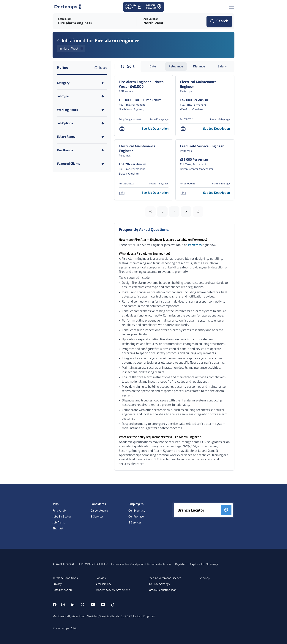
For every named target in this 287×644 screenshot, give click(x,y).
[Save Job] (122, 129)
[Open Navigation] (231, 7)
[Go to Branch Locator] (154, 7)
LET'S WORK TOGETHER (93, 564)
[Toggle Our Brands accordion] (82, 150)
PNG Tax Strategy (159, 584)
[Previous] (162, 212)
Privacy (57, 584)
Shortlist (58, 529)
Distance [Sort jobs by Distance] (199, 66)
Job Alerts (59, 523)
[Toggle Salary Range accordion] (82, 137)
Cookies (101, 578)
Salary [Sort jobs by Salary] (222, 66)
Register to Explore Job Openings (197, 564)
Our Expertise (137, 511)
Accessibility (103, 584)
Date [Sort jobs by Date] (153, 66)
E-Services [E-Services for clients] (135, 523)
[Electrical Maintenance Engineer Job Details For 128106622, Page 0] (144, 149)
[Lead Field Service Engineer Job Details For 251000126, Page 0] (202, 146)
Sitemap (204, 578)
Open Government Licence (164, 578)
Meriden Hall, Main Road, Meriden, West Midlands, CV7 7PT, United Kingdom (104, 616)
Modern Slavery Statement (113, 590)
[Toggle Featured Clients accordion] (82, 164)
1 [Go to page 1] (174, 212)
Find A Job (59, 511)
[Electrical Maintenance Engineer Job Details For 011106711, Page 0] (205, 84)
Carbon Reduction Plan (162, 590)
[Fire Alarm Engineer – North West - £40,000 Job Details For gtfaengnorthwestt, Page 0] (144, 84)
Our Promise (136, 517)
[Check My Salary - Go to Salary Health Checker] (134, 7)
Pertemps (195, 245)
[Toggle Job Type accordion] (82, 96)
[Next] (186, 212)
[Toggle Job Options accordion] (82, 123)
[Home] (68, 7)
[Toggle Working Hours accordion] (82, 110)
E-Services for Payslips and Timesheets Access (141, 564)
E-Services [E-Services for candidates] (97, 517)
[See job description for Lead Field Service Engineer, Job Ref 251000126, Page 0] (216, 193)
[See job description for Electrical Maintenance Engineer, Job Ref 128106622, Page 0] (155, 193)
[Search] (219, 21)
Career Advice (99, 511)
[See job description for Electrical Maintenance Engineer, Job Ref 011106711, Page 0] (216, 129)
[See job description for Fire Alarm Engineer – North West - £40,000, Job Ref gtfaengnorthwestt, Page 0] (155, 129)
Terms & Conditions (65, 578)
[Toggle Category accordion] (82, 83)
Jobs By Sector (62, 517)
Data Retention (62, 590)
